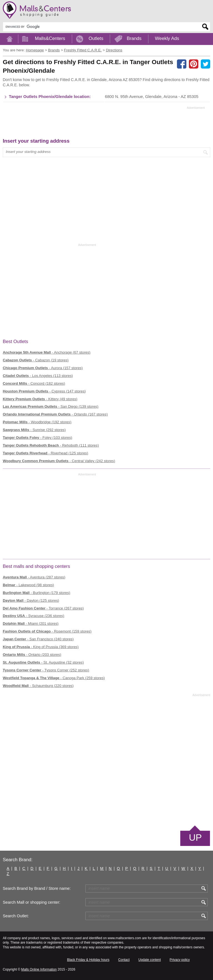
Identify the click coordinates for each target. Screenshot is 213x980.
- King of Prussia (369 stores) (41, 647)
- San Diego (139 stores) (51, 406)
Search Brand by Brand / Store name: (37, 888)
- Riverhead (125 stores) (45, 453)
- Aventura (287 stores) (34, 577)
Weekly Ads (167, 38)
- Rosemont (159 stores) (47, 631)
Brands (134, 38)
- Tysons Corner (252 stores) (46, 670)
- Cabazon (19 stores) (36, 360)
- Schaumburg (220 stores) (38, 686)
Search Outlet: (16, 916)
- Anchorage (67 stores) (47, 352)
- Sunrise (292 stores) (34, 430)
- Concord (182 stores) (34, 383)
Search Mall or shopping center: (31, 902)
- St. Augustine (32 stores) (43, 662)
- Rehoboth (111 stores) (51, 445)
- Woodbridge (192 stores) (37, 422)
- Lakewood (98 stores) (28, 585)
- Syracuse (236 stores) (34, 616)
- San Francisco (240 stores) (38, 639)
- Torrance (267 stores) (43, 608)
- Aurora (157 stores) (43, 368)
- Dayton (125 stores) (31, 600)
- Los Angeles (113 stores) (38, 376)
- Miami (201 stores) (31, 623)
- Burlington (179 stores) (36, 593)
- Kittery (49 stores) (40, 399)
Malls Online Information (39, 969)
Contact (124, 960)
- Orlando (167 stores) (55, 414)
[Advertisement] (104, 124)
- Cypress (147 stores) (44, 391)
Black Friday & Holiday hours (88, 960)
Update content (150, 960)
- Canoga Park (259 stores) (54, 678)
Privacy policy (180, 960)
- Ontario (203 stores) (32, 655)
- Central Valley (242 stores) (59, 461)
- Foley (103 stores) (37, 438)
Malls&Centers (50, 38)
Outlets (96, 38)
